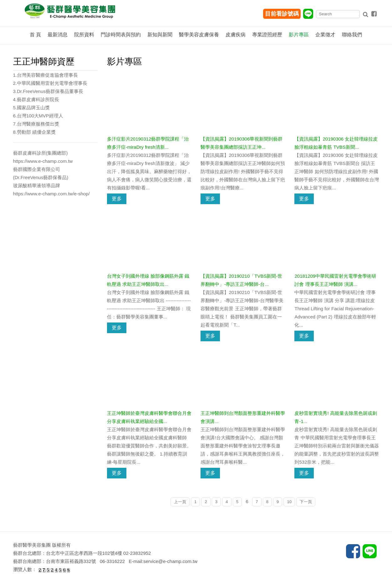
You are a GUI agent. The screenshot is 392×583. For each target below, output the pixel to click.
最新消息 (58, 35)
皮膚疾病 (236, 35)
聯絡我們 (352, 35)
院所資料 (84, 35)
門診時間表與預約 (121, 35)
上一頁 (180, 502)
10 (289, 502)
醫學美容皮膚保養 (199, 35)
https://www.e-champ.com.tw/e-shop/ (51, 194)
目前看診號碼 (282, 14)
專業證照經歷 (267, 35)
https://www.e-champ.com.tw (43, 161)
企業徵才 (325, 35)
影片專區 (299, 35)
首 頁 (35, 35)
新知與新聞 (160, 35)
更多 (117, 199)
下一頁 (306, 502)
